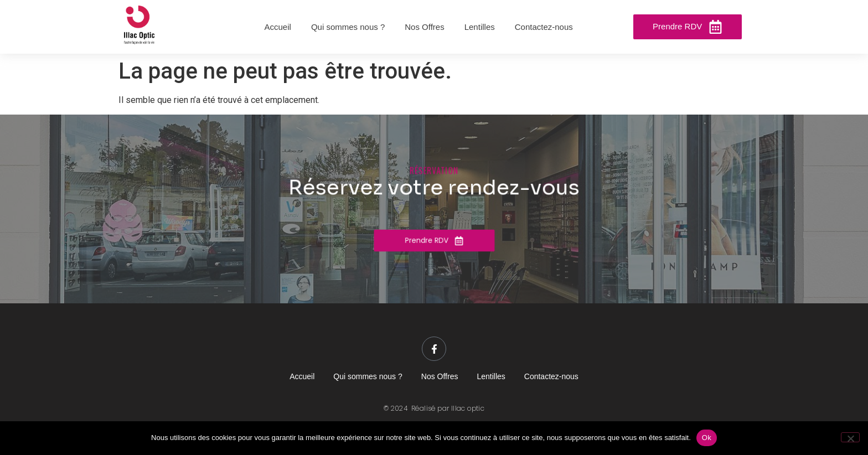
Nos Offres (440, 376)
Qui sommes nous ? (368, 376)
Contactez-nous (551, 376)
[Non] (850, 437)
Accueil (302, 376)
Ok (707, 438)
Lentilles (491, 376)
